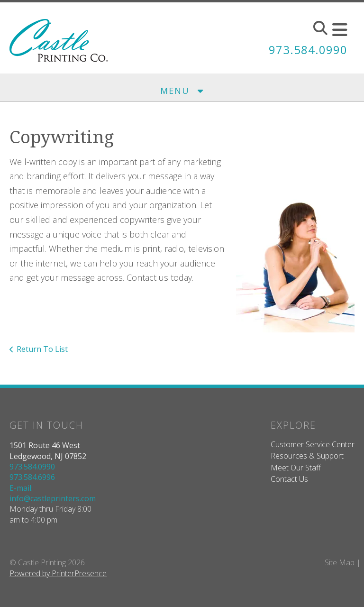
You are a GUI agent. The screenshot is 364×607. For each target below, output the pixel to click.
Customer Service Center (313, 444)
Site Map (340, 562)
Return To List (42, 349)
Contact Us (289, 479)
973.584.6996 (32, 477)
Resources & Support (307, 456)
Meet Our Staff (296, 468)
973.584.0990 (308, 50)
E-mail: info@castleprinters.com (53, 493)
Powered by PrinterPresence (58, 573)
